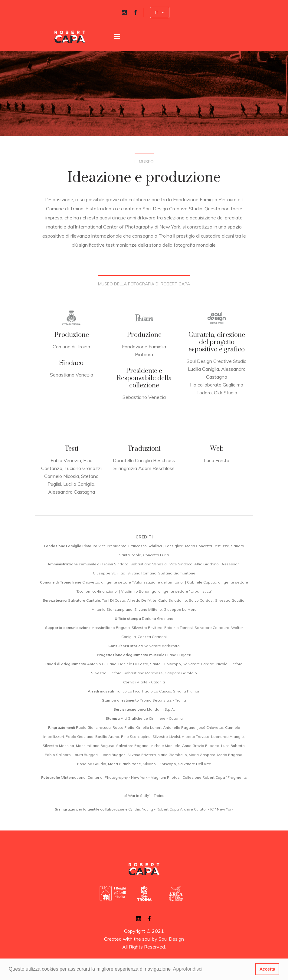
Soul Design (171, 939)
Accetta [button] (267, 969)
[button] (160, 12)
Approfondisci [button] (188, 969)
